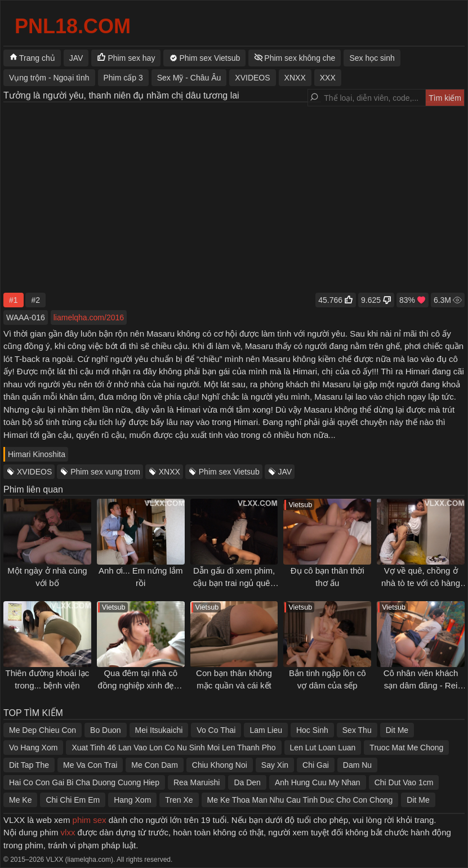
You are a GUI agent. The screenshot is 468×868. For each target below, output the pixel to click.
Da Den (247, 782)
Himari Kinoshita (37, 454)
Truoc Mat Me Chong (406, 748)
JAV (285, 472)
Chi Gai (316, 765)
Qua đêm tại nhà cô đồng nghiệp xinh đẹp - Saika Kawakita (141, 686)
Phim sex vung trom (105, 472)
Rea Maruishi (197, 782)
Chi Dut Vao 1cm (404, 782)
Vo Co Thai (216, 730)
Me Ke (20, 800)
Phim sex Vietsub (229, 472)
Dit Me (397, 730)
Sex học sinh (372, 58)
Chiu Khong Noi (220, 765)
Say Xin (275, 765)
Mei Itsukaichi (159, 730)
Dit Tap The (29, 765)
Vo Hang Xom (33, 748)
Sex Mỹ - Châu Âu (189, 78)
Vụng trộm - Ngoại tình (49, 78)
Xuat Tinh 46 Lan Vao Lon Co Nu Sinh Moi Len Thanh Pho (173, 748)
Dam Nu (357, 765)
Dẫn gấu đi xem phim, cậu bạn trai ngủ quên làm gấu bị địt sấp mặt (234, 583)
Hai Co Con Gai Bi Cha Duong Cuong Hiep (84, 782)
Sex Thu (357, 730)
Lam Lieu (266, 730)
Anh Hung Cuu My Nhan (318, 782)
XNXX (170, 472)
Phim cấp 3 (123, 78)
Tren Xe (179, 800)
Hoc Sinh (312, 730)
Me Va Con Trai (90, 765)
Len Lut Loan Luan (323, 748)
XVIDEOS (34, 472)
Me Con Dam (154, 765)
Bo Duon (105, 730)
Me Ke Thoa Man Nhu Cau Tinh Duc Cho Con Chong (300, 800)
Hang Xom (132, 800)
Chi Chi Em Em (73, 800)
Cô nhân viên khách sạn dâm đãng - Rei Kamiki (421, 686)
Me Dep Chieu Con (43, 730)
